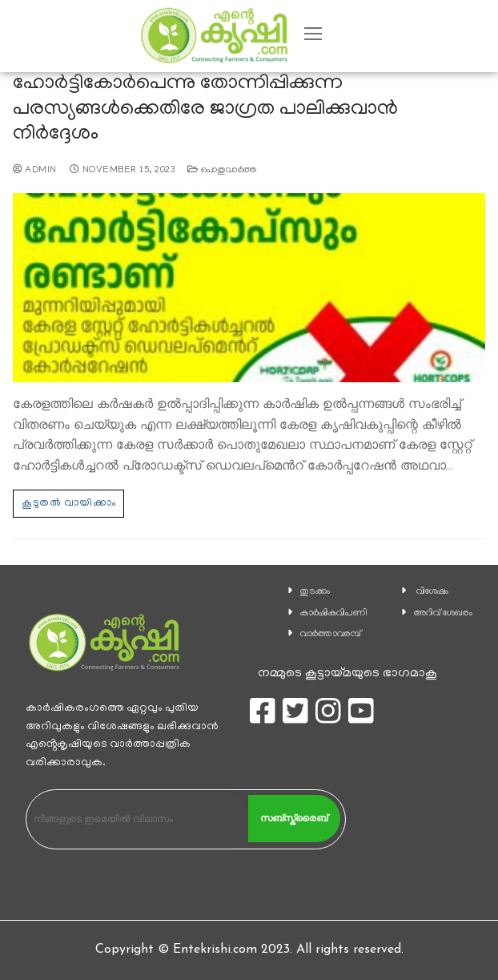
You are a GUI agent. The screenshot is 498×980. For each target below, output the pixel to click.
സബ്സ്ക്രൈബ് (294, 818)
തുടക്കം (315, 592)
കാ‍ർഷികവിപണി (334, 613)
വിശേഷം (432, 592)
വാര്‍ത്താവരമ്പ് (331, 634)
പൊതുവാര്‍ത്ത (222, 171)
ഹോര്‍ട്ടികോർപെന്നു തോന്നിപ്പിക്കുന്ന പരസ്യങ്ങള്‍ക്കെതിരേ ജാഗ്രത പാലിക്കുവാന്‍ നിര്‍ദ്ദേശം (205, 110)
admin (35, 171)
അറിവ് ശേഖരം (443, 613)
